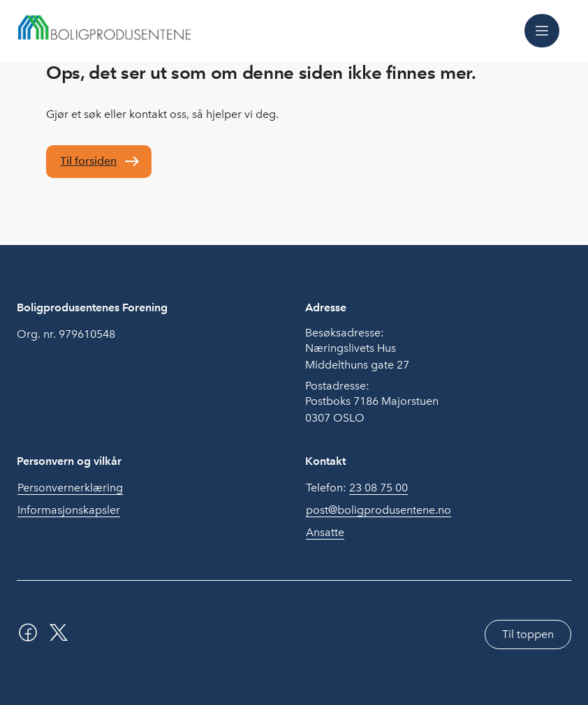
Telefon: (357, 488)
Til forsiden (88, 161)
